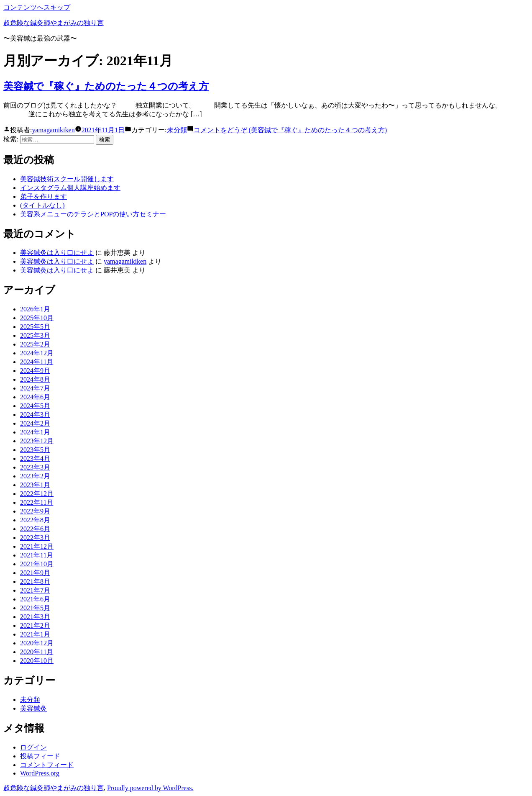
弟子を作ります (43, 196)
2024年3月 (35, 415)
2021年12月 (37, 546)
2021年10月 (37, 564)
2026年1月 (35, 309)
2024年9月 (35, 371)
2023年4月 (35, 458)
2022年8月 (35, 520)
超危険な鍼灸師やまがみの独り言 (54, 23)
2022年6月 (35, 529)
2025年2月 (35, 344)
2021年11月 (37, 555)
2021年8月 (35, 582)
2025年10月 (37, 318)
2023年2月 (35, 476)
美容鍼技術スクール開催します (67, 179)
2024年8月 (35, 379)
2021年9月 (35, 573)
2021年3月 (35, 617)
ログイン (33, 747)
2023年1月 (35, 485)
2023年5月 (35, 450)
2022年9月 (35, 511)
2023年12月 (37, 441)
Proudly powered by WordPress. (150, 788)
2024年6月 (35, 397)
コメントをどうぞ (290, 130)
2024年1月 (35, 432)
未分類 (177, 130)
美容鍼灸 (33, 708)
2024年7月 (35, 388)
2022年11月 (37, 502)
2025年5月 (35, 327)
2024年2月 (35, 423)
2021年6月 (35, 599)
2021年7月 (35, 590)
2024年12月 (37, 353)
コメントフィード (47, 765)
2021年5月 (35, 608)
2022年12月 (37, 494)
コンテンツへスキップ (37, 7)
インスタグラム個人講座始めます (70, 188)
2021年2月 (35, 625)
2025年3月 (35, 335)
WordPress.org (40, 773)
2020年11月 (37, 652)
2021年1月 (35, 634)
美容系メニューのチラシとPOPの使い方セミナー (93, 214)
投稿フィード (40, 756)
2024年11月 (37, 362)
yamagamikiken (53, 130)
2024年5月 (35, 406)
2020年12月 (37, 643)
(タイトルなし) (42, 205)
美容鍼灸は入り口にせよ (57, 253)
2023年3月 (35, 467)
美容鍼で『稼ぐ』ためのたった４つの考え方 (106, 86)
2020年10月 (37, 661)
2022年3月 (35, 538)
